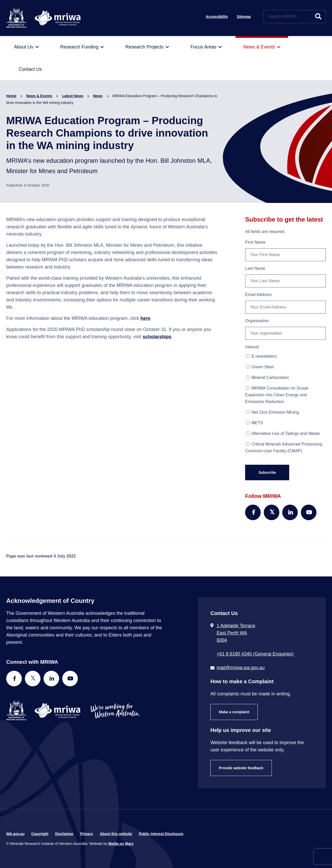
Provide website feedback (241, 768)
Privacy (87, 834)
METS (255, 423)
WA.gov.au (15, 834)
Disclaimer (64, 834)
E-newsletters (261, 356)
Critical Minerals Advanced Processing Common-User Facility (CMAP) (284, 447)
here (146, 318)
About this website (116, 834)
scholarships (157, 337)
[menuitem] (26, 47)
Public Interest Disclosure (161, 834)
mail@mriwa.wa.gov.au (241, 668)
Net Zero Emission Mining (273, 412)
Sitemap (244, 17)
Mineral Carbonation (268, 377)
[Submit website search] (318, 17)
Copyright (40, 834)
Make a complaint (234, 712)
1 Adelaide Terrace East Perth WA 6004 (236, 633)
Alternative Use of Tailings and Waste (283, 433)
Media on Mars (121, 844)
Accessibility (217, 17)
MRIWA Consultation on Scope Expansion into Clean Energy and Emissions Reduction (277, 395)
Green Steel (260, 367)
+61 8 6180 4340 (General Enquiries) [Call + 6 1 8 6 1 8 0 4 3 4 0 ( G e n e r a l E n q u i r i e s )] (255, 654)
